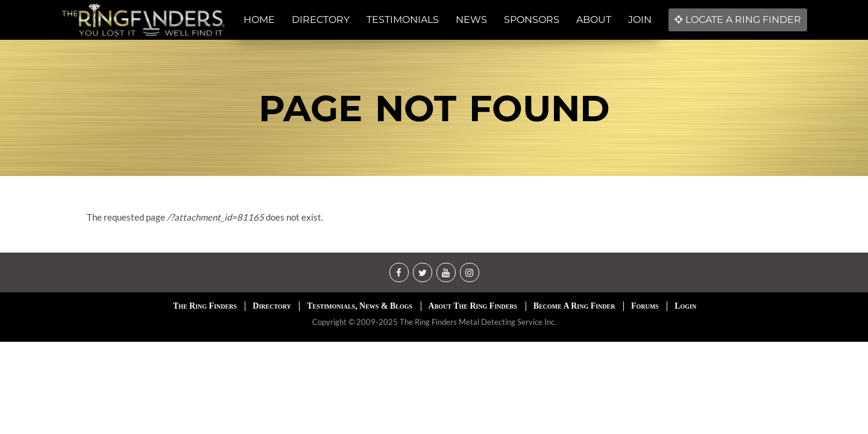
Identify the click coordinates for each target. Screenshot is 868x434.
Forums (645, 306)
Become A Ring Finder (574, 306)
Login (685, 306)
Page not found (434, 108)
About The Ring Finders (473, 306)
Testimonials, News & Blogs (360, 306)
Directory (272, 306)
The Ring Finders (205, 306)
